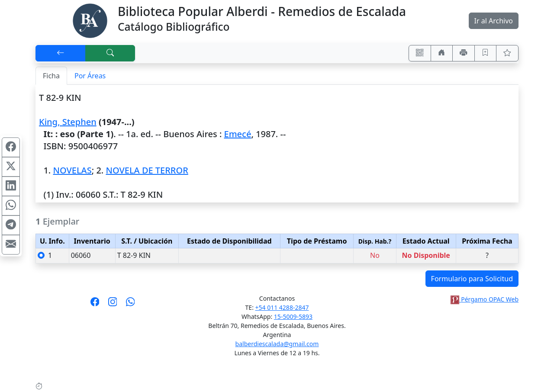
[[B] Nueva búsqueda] (110, 53)
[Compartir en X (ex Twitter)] (11, 167)
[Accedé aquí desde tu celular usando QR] (420, 53)
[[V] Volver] (61, 53)
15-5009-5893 (293, 316)
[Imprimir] (464, 53)
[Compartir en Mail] (11, 245)
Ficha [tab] (51, 76)
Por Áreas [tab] (90, 76)
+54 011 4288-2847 (282, 307)
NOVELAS (72, 170)
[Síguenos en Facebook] (95, 305)
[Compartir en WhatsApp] (11, 206)
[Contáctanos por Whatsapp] (130, 305)
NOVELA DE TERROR (147, 170)
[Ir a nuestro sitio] (442, 53)
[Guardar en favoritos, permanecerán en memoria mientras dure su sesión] (486, 53)
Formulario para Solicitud (472, 279)
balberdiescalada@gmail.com (277, 344)
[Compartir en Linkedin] (11, 186)
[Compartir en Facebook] (11, 148)
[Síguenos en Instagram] (113, 305)
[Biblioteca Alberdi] (90, 20)
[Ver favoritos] (507, 53)
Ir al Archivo (494, 21)
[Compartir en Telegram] (11, 225)
